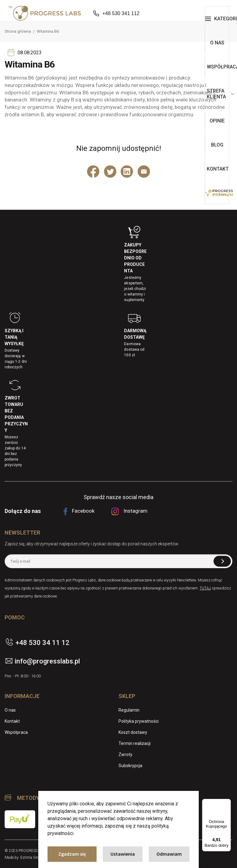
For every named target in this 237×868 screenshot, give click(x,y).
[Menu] (227, 803)
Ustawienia (123, 854)
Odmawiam (169, 854)
